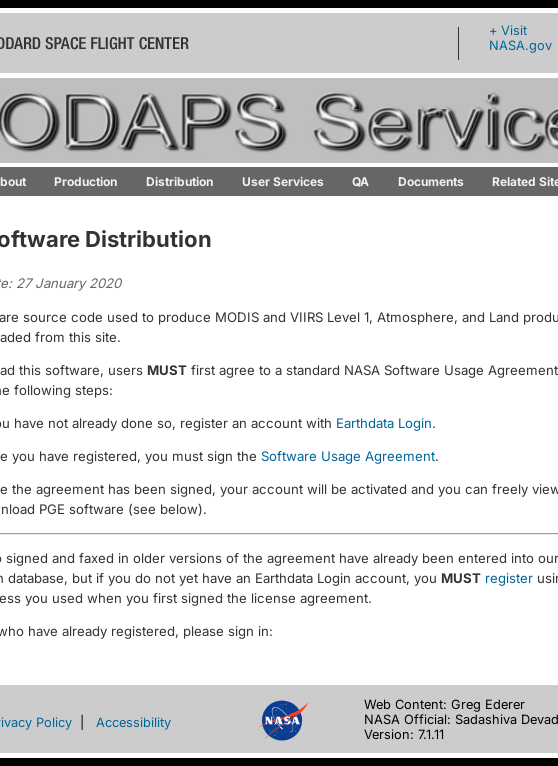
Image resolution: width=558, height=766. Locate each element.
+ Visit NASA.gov (520, 38)
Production (85, 181)
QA (360, 181)
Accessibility (133, 722)
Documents (431, 181)
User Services (283, 181)
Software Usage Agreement (348, 456)
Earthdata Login (384, 423)
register (509, 578)
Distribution (179, 181)
